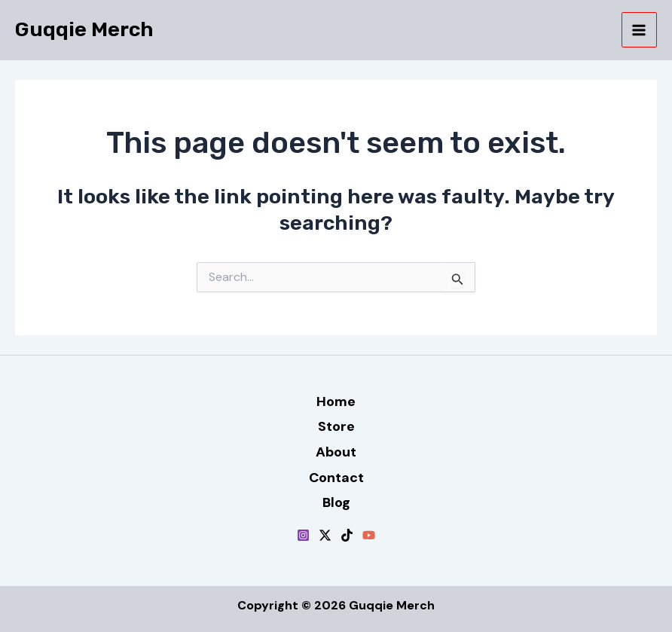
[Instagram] (303, 535)
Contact (336, 478)
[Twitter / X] (325, 535)
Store (336, 426)
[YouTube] (369, 535)
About (336, 452)
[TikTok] (347, 535)
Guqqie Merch (84, 29)
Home (336, 401)
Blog (336, 502)
